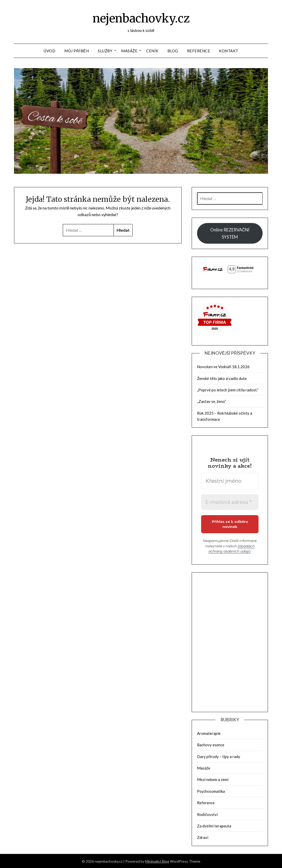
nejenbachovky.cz (141, 18)
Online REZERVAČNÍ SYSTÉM (230, 233)
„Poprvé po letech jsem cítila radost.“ (228, 390)
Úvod (50, 51)
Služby (105, 51)
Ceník (152, 51)
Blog (173, 51)
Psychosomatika (211, 791)
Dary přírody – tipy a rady (219, 756)
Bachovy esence (211, 744)
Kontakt (229, 51)
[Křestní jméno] (230, 481)
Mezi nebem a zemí (213, 779)
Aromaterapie (209, 733)
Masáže (129, 51)
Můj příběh (77, 51)
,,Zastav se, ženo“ (212, 401)
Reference (199, 51)
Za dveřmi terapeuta (214, 825)
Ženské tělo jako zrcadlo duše (222, 378)
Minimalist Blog (157, 861)
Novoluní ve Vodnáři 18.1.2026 (223, 367)
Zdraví (203, 837)
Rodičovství (207, 814)
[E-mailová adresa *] (230, 502)
